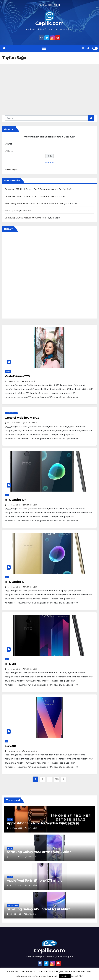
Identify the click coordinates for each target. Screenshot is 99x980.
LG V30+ (11, 746)
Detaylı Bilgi (77, 976)
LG (7, 741)
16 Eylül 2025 (16, 828)
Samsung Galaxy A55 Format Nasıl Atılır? (39, 852)
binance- (28, 211)
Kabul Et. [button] (65, 976)
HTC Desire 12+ (15, 500)
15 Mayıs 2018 (14, 381)
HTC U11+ (11, 664)
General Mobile (12, 413)
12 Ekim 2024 (15, 914)
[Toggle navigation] (44, 48)
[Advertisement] (50, 84)
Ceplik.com (50, 23)
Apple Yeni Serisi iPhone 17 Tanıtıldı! (35, 880)
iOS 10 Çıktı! (11, 211)
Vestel (8, 371)
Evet (10, 144)
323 (57, 779)
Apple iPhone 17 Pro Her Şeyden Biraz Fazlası (42, 823)
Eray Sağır (31, 828)
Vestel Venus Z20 (17, 376)
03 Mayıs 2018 (14, 423)
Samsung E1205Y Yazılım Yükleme (23, 218)
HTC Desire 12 (15, 582)
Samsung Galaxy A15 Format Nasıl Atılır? (38, 909)
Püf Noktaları (13, 906)
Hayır (10, 151)
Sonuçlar (50, 162)
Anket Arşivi (11, 169)
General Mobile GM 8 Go (22, 418)
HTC (7, 495)
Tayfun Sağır (29, 381)
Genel (10, 820)
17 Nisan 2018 (14, 751)
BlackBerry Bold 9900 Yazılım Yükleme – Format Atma (34, 203)
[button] (83, 48)
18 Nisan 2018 (14, 505)
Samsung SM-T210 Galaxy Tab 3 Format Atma (29, 189)
